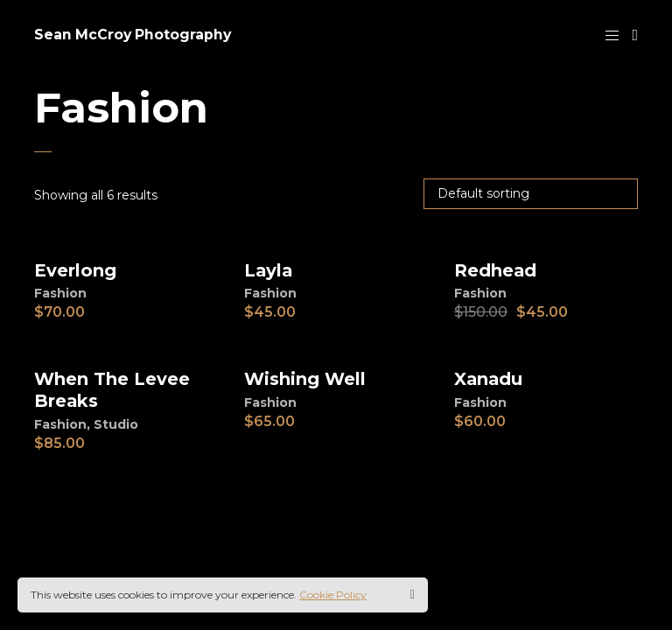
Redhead (496, 270)
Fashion (60, 293)
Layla (269, 270)
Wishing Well (305, 379)
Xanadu (489, 379)
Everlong (75, 270)
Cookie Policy (333, 595)
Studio (116, 423)
